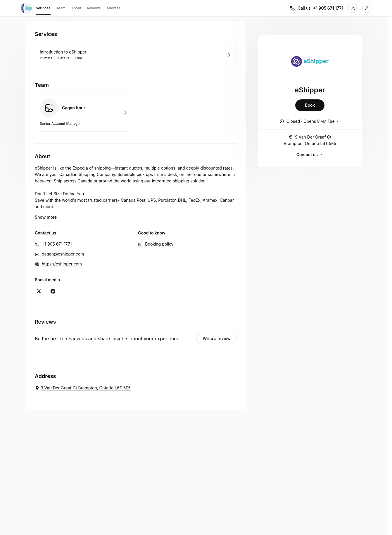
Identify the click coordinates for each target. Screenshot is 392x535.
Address (113, 8)
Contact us (310, 155)
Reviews (94, 8)
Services (43, 9)
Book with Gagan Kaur (84, 113)
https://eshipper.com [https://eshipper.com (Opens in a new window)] (62, 264)
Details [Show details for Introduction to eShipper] (64, 58)
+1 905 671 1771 (57, 244)
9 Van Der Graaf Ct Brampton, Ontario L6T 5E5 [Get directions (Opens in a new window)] (310, 140)
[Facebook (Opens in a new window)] (53, 291)
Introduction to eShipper (63, 52)
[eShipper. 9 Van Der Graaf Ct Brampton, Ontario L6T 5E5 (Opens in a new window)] (83, 388)
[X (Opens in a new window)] (39, 291)
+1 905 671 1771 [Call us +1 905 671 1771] (328, 8)
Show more (46, 217)
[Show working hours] (310, 121)
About (76, 8)
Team (61, 8)
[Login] (367, 8)
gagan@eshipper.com (63, 254)
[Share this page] (353, 8)
